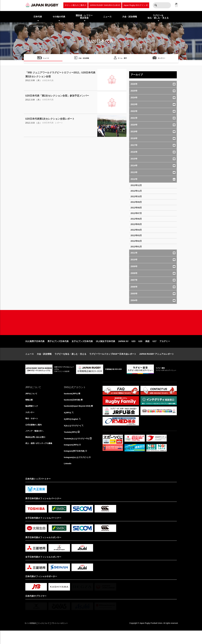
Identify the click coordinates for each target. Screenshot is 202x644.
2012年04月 (136, 230)
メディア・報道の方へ (36, 443)
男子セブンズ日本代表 (58, 351)
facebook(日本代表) (74, 410)
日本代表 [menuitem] (38, 17)
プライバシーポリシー (70, 637)
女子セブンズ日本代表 (82, 351)
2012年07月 (136, 213)
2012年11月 (136, 191)
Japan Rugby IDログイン (134, 5)
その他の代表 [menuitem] (59, 17)
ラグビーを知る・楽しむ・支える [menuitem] (158, 17)
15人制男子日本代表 (35, 351)
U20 (140, 351)
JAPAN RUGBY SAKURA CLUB (104, 5)
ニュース (30, 364)
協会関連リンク (33, 417)
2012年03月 (136, 235)
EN (176, 6)
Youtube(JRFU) (72, 443)
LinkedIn (68, 477)
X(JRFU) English (72, 430)
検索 (156, 5)
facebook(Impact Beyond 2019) (80, 417)
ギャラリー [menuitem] (161, 59)
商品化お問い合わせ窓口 (37, 450)
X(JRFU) (68, 423)
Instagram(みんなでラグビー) (78, 470)
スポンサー (31, 423)
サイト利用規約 (32, 637)
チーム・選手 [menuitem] (122, 59)
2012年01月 (136, 247)
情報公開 (30, 410)
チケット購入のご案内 (75, 5)
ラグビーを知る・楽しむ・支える (70, 364)
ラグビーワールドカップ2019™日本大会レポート (113, 364)
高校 (147, 351)
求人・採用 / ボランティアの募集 (41, 457)
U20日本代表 (38, 26)
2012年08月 (136, 208)
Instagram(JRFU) (72, 457)
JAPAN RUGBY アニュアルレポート (157, 364)
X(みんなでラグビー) (74, 437)
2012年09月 (136, 202)
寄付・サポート (33, 430)
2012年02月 (136, 241)
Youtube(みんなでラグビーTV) (79, 450)
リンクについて (50, 637)
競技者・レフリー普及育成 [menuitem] (84, 17)
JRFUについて (32, 403)
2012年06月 (136, 219)
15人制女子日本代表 (105, 351)
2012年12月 (136, 185)
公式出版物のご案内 (35, 437)
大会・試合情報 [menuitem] (130, 17)
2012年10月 (136, 196)
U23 (134, 351)
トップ (27, 26)
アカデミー (165, 351)
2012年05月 (136, 224)
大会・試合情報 (44, 364)
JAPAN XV (123, 351)
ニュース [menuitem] (107, 17)
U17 (154, 351)
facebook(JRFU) (72, 403)
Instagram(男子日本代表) (76, 463)
